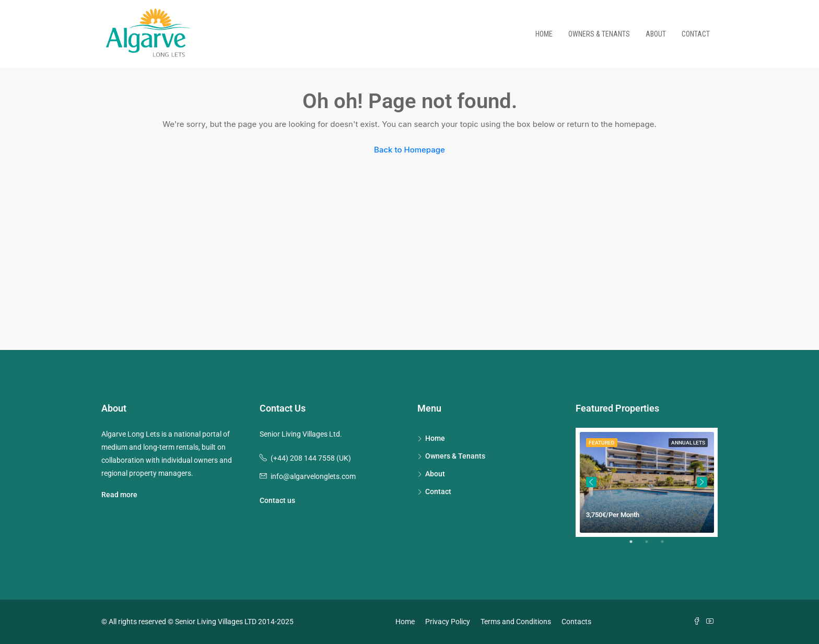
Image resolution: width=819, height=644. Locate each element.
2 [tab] (652, 546)
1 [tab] (636, 546)
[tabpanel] (647, 482)
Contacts (576, 622)
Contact (696, 34)
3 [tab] (668, 546)
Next (702, 482)
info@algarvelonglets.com (313, 476)
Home (544, 34)
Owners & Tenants (599, 34)
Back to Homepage (409, 150)
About (656, 34)
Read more (119, 495)
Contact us (277, 500)
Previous (591, 482)
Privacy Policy (448, 622)
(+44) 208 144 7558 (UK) (311, 458)
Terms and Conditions (516, 622)
